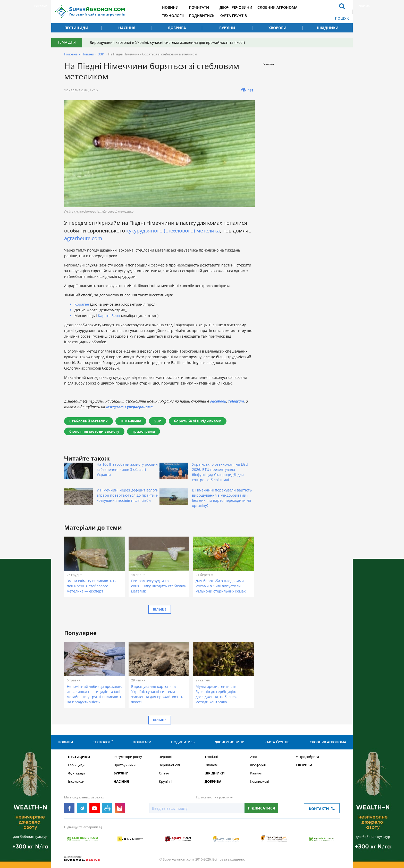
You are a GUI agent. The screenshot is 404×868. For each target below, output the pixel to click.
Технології (173, 16)
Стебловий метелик (89, 421)
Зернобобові (169, 765)
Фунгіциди (76, 773)
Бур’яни (227, 28)
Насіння (127, 28)
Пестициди (76, 28)
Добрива (177, 28)
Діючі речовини (236, 7)
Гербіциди (76, 765)
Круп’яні (166, 782)
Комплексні (259, 782)
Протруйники (125, 765)
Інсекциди (76, 782)
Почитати (199, 7)
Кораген (82, 304)
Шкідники (328, 28)
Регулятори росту (128, 757)
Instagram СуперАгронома (129, 407)
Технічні (211, 757)
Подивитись (202, 16)
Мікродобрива (307, 757)
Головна (71, 54)
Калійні (256, 773)
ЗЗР (101, 54)
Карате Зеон (109, 316)
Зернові (165, 757)
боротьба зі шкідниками (198, 421)
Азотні (255, 757)
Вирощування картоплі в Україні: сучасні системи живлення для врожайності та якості (167, 42)
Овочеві (211, 765)
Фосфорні (258, 765)
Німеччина (131, 421)
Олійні (164, 773)
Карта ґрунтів (233, 16)
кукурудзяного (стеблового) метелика (173, 231)
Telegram (236, 401)
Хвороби (277, 28)
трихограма (144, 431)
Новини (170, 7)
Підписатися (261, 808)
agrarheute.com (83, 238)
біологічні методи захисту (94, 431)
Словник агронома (277, 7)
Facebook (218, 401)
